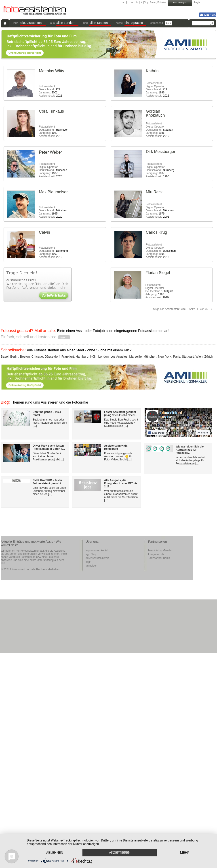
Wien (199, 357)
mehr (55, 852)
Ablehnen (55, 845)
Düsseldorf (52, 357)
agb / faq (91, 554)
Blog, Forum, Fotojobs (155, 2)
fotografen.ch (156, 554)
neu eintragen (180, 2)
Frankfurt (68, 357)
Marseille (135, 357)
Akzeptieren (121, 845)
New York (165, 357)
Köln (93, 357)
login (88, 562)
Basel (5, 357)
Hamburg (82, 357)
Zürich (209, 357)
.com (123, 2)
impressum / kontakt (98, 550)
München (150, 357)
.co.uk (130, 2)
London (104, 357)
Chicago (37, 357)
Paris (177, 357)
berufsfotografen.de (160, 550)
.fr (141, 2)
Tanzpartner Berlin (159, 558)
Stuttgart (188, 357)
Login (197, 2)
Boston (25, 357)
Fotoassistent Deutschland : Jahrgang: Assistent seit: (51, 91)
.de (137, 2)
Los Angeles (119, 357)
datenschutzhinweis (97, 558)
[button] (33, 23)
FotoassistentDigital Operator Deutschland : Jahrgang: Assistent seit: (158, 89)
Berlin (14, 357)
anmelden (92, 566)
